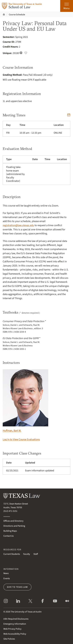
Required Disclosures (16, 619)
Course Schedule (17, 14)
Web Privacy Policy (12, 629)
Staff (36, 554)
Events (7, 578)
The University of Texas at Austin (26, 612)
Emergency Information (15, 624)
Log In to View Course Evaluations (21, 439)
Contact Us (9, 536)
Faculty (27, 554)
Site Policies (9, 639)
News (6, 573)
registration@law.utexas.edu (18, 225)
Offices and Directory (13, 521)
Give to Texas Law (17, 587)
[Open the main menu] (67, 6)
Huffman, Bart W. (25, 401)
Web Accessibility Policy (15, 634)
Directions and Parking (14, 526)
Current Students (12, 554)
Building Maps (10, 531)
